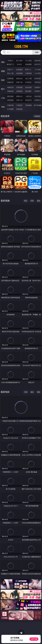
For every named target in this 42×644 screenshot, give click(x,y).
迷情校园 (10, 100)
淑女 (32, 392)
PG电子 (10, 61)
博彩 (3, 62)
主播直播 (28, 73)
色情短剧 (19, 109)
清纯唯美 (19, 91)
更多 (39, 201)
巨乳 (32, 201)
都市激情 (10, 96)
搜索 (37, 52)
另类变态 (38, 82)
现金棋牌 (28, 64)
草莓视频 (28, 105)
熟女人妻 (10, 73)
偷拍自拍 (19, 78)
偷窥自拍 (10, 87)
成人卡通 (28, 78)
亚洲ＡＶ (10, 69)
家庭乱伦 (19, 96)
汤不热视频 (38, 105)
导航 (3, 107)
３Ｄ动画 (38, 69)
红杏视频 (10, 109)
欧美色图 (28, 87)
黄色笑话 (28, 100)
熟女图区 (28, 91)
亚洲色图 (19, 87)
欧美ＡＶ (28, 69)
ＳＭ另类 (38, 73)
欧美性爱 (38, 78)
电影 (3, 80)
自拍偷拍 (19, 69)
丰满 (26, 392)
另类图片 (38, 91)
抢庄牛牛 (38, 64)
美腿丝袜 (10, 91)
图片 (3, 89)
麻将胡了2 (10, 64)
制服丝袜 (10, 82)
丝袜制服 (19, 73)
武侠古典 (38, 96)
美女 (26, 201)
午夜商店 (19, 105)
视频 (3, 71)
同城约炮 (10, 105)
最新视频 (5, 201)
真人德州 (19, 61)
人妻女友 (28, 96)
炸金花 (19, 64)
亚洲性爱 (10, 78)
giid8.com (21, 47)
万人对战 (28, 61)
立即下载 (34, 639)
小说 (3, 98)
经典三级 (19, 82)
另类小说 (19, 100)
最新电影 (5, 392)
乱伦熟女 (28, 82)
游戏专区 (38, 61)
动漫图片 (38, 87)
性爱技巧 (38, 100)
